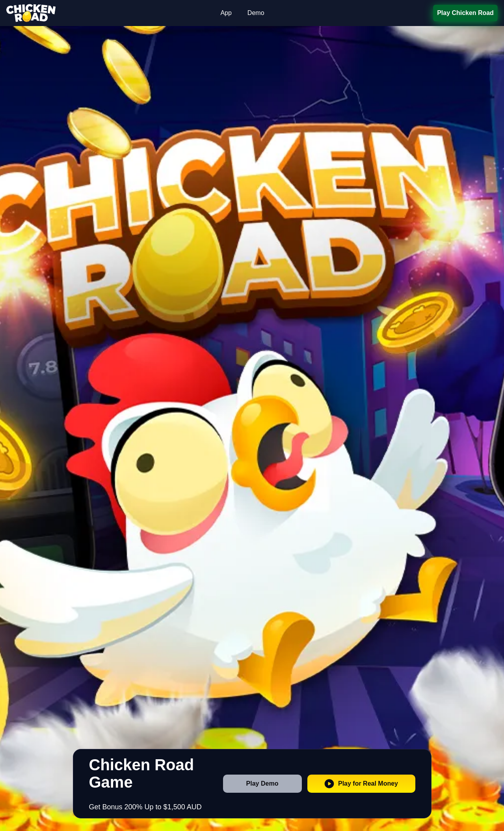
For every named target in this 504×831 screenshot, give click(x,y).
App (226, 13)
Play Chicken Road (465, 13)
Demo (256, 13)
